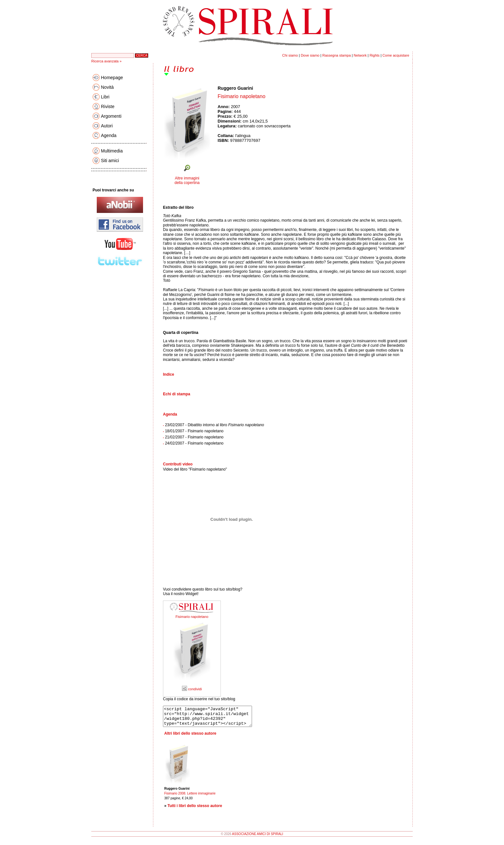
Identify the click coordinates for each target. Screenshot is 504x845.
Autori (107, 126)
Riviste (108, 106)
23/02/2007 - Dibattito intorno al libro (214, 425)
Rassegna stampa (337, 55)
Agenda (109, 135)
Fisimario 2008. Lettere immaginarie (190, 797)
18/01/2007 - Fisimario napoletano (194, 431)
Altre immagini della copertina (187, 180)
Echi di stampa (177, 394)
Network (360, 55)
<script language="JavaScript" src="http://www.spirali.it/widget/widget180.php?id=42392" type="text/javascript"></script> (213, 718)
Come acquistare (396, 55)
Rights (375, 55)
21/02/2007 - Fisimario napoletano (194, 437)
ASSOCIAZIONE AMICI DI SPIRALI (258, 838)
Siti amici (110, 161)
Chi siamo (290, 55)
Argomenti (111, 116)
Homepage (112, 78)
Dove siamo (310, 55)
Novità (107, 87)
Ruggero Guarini (235, 88)
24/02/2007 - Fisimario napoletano (194, 443)
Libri (105, 97)
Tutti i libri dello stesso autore (195, 810)
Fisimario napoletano (192, 617)
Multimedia (112, 151)
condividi (192, 689)
